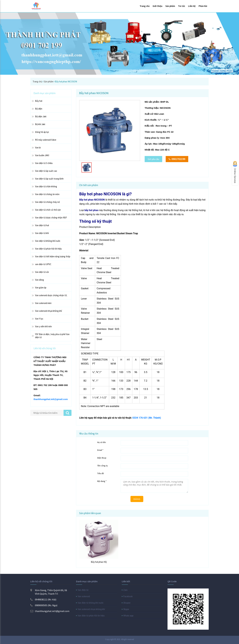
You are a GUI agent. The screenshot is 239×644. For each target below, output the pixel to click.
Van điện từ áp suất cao (46, 171)
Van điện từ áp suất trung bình (49, 179)
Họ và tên (102, 442)
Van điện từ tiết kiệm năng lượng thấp (53, 256)
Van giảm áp (41, 288)
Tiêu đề (101, 473)
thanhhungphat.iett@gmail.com (51, 399)
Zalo (125, 590)
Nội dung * (102, 481)
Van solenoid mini (43, 303)
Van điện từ (83, 590)
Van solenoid (84, 596)
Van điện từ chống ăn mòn (47, 194)
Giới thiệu (157, 6)
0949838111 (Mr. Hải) (43, 599)
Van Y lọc (39, 319)
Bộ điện (39, 109)
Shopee (127, 603)
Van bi (38, 148)
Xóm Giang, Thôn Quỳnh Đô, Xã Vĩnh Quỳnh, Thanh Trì (49, 592)
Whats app (128, 616)
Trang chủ (145, 6)
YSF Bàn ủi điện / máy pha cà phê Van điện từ (52, 336)
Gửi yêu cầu (153, 159)
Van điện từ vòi (42, 272)
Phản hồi (203, 6)
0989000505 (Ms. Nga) (44, 605)
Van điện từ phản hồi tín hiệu (48, 249)
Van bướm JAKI (42, 155)
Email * (100, 450)
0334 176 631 (140, 418)
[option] (110, 130)
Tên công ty (103, 466)
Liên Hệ (192, 6)
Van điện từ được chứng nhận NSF (51, 218)
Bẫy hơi (39, 101)
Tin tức (182, 6)
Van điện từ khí (42, 233)
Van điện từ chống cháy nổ (47, 202)
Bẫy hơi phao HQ (99, 562)
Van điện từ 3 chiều (44, 163)
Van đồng (39, 280)
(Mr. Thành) (154, 418)
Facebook (128, 596)
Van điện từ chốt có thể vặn (48, 210)
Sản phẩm (170, 6)
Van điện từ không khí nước (48, 241)
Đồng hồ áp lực (42, 132)
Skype (126, 609)
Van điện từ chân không (46, 186)
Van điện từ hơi (42, 225)
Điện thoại (102, 458)
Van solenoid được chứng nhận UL (51, 295)
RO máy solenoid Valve (46, 140)
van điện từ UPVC (43, 264)
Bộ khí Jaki (40, 124)
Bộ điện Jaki (41, 116)
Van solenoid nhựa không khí (48, 311)
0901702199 (177, 159)
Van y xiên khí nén (43, 326)
